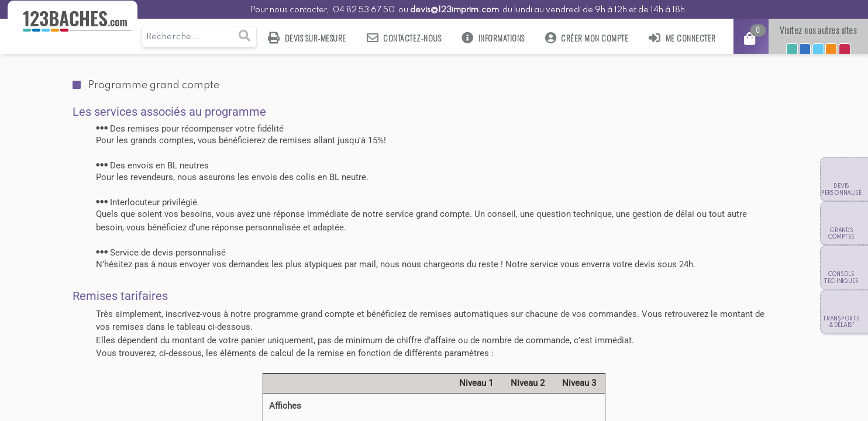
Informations (493, 38)
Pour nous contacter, (291, 10)
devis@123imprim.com (454, 10)
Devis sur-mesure (307, 38)
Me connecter (682, 38)
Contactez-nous (404, 38)
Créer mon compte (587, 38)
